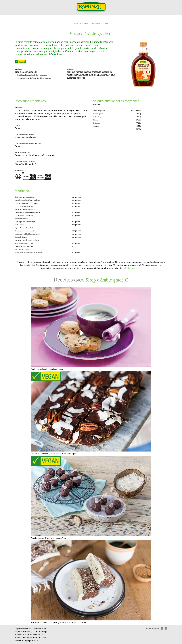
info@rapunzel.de (132, 268)
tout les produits (81, 23)
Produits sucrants (100, 23)
